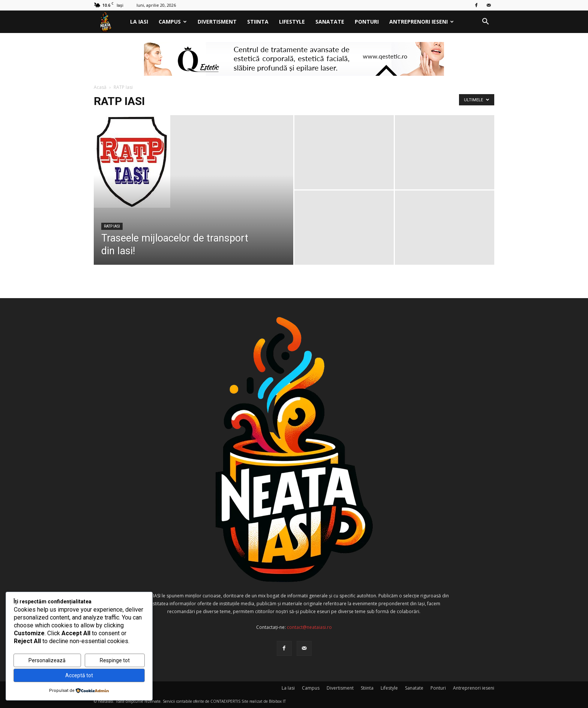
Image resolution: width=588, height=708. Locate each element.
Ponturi (367, 22)
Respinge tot (115, 660)
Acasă (100, 87)
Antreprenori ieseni (421, 22)
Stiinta (258, 22)
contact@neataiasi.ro (309, 627)
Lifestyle (292, 22)
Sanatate (330, 22)
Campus (173, 22)
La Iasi (139, 22)
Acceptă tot (79, 675)
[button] (485, 22)
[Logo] (109, 22)
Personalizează (47, 660)
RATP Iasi (112, 226)
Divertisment (217, 22)
